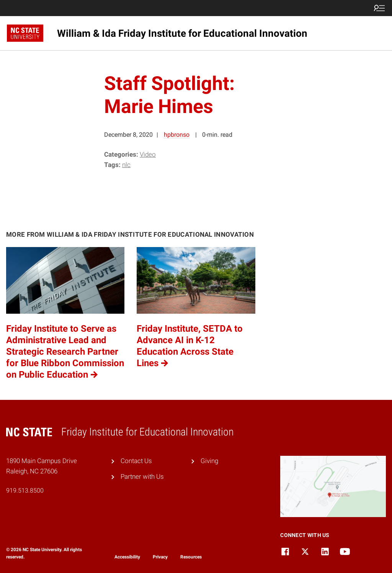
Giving (209, 461)
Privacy (160, 557)
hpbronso (177, 135)
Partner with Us (142, 476)
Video (148, 154)
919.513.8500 (25, 490)
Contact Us (136, 461)
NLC (126, 165)
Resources (191, 557)
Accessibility (127, 557)
